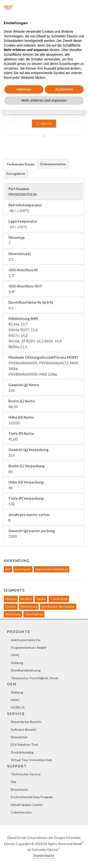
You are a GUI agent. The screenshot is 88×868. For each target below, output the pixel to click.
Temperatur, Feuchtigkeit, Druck (34, 678)
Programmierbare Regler (29, 647)
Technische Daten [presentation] (21, 164)
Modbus (26, 599)
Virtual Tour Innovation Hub (31, 760)
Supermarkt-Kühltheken (52, 569)
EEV (8, 569)
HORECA (18, 707)
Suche (44, 124)
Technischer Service (26, 774)
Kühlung (17, 663)
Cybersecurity (21, 812)
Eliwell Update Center (27, 805)
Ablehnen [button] (24, 89)
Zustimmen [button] (64, 89)
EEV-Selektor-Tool (24, 744)
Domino (11, 607)
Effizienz (11, 599)
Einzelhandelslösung (26, 670)
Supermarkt (23, 569)
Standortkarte (44, 855)
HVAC (15, 655)
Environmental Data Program (32, 797)
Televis (41, 599)
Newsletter (19, 737)
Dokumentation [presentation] (53, 164)
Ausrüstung (13, 614)
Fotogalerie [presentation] (16, 174)
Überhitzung (29, 607)
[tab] (21, 164)
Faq (13, 782)
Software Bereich (24, 729)
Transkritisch (59, 599)
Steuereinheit (34, 614)
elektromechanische (26, 640)
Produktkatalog (22, 752)
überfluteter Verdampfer (58, 607)
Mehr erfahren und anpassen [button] (44, 100)
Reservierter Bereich (26, 722)
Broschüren (19, 789)
